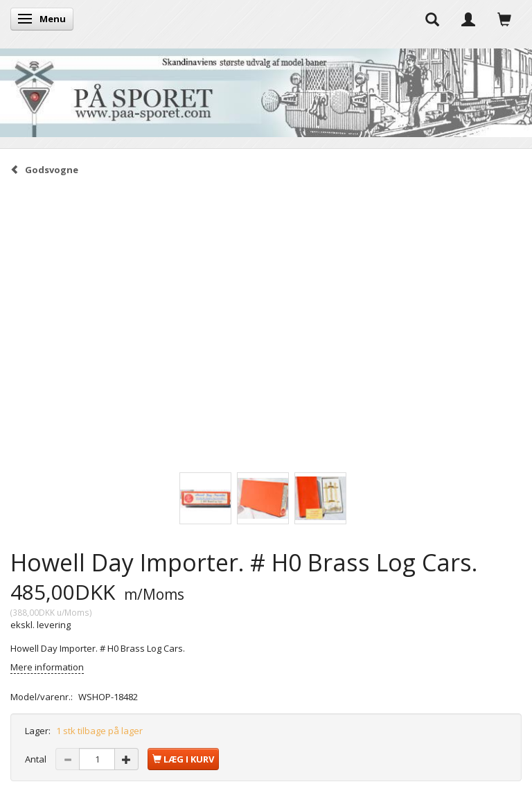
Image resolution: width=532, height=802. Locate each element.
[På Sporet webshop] (266, 90)
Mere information (47, 667)
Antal (37, 759)
